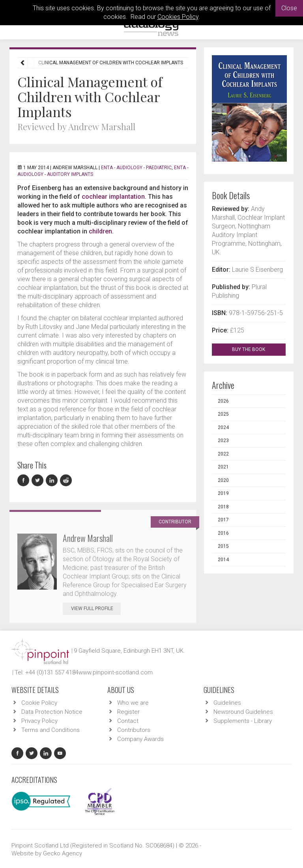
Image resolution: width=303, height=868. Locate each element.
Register (128, 712)
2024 (223, 427)
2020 (223, 480)
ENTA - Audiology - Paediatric (136, 168)
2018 (223, 507)
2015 (223, 546)
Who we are (133, 703)
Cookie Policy (39, 703)
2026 (223, 401)
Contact (128, 721)
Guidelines (227, 703)
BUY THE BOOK (255, 349)
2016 (223, 533)
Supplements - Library (243, 721)
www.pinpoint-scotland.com (116, 672)
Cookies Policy (178, 17)
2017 (223, 520)
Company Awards (140, 739)
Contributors (134, 730)
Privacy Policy (39, 721)
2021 (223, 467)
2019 (223, 493)
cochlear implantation (113, 197)
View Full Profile (96, 609)
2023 (223, 441)
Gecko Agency (63, 853)
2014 (223, 560)
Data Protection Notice (52, 712)
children (100, 231)
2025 (223, 414)
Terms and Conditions (50, 730)
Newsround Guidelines (243, 712)
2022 (223, 454)
